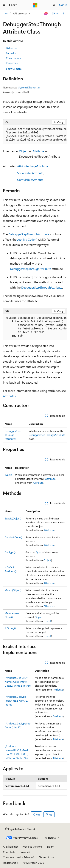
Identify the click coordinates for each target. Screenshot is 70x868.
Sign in (63, 5)
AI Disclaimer (10, 847)
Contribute (9, 852)
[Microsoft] (35, 5)
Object (23, 151)
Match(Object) (13, 590)
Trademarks (10, 863)
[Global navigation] (4, 5)
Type (39, 552)
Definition (11, 48)
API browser (20, 13)
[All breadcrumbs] (6, 13)
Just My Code (26, 239)
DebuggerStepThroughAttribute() (13, 435)
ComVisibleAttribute (30, 180)
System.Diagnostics (29, 87)
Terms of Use (47, 857)
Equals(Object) (13, 518)
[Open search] (54, 5)
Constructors (13, 58)
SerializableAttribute (30, 173)
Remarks (11, 53)
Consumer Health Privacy (17, 857)
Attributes (9, 396)
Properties (12, 63)
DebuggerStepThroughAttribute (29, 234)
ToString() (10, 628)
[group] (35, 135)
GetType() (10, 552)
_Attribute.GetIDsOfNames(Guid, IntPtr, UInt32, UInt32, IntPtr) (18, 682)
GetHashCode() (13, 537)
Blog (49, 847)
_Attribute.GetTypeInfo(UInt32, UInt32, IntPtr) (16, 701)
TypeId (8, 475)
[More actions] (64, 13)
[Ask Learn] (46, 13)
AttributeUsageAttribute (33, 166)
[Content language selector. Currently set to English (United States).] (20, 829)
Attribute (38, 151)
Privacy (24, 852)
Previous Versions (32, 847)
